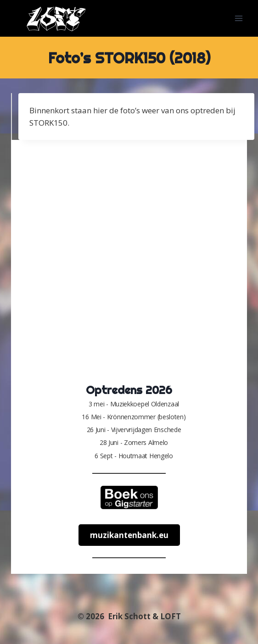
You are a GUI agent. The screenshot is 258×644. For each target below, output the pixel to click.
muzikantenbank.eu (129, 535)
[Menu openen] (238, 18)
